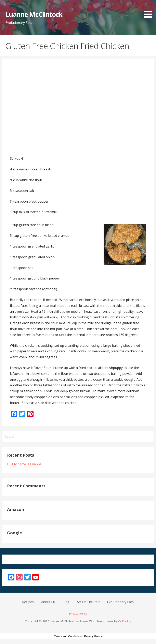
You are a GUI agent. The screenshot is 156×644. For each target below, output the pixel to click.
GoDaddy (125, 621)
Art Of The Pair (88, 602)
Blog (66, 602)
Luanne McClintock (34, 14)
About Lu (48, 602)
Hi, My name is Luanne (24, 464)
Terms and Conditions (68, 636)
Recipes (28, 602)
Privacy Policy (78, 614)
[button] (149, 10)
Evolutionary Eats (120, 602)
